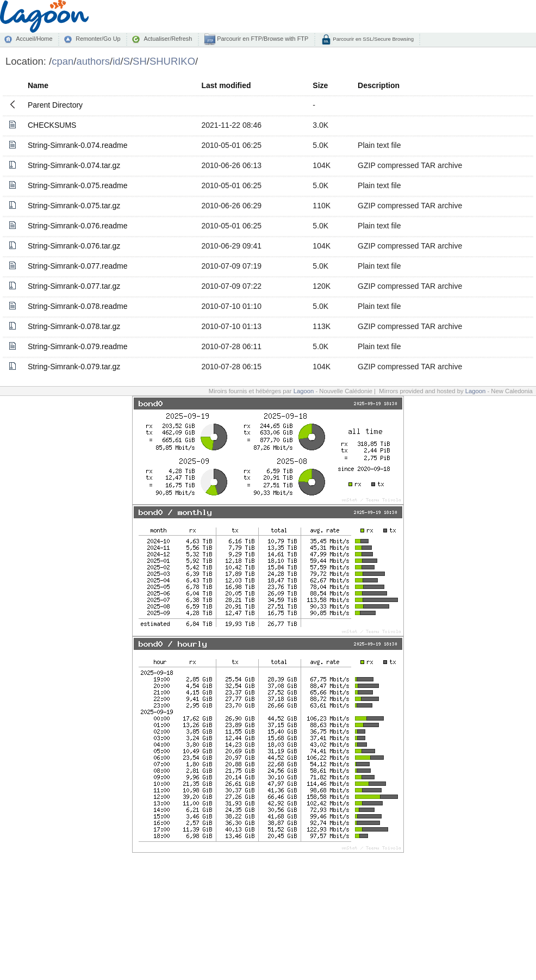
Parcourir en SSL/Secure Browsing (373, 39)
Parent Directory (55, 105)
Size (320, 85)
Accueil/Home (34, 39)
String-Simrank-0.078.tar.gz (74, 326)
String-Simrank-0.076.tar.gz (74, 246)
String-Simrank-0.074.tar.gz (74, 165)
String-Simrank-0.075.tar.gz (74, 206)
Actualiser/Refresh (168, 39)
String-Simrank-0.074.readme (78, 145)
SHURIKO (172, 61)
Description (379, 85)
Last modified (226, 85)
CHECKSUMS (52, 125)
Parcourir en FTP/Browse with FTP (262, 39)
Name (38, 85)
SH (140, 61)
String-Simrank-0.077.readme (78, 266)
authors (93, 61)
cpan (63, 61)
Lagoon (304, 391)
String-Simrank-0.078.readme (78, 306)
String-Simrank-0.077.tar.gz (74, 286)
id (116, 61)
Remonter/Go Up (98, 39)
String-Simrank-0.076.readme (78, 226)
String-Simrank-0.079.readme (78, 346)
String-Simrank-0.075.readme (78, 185)
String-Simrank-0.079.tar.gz (74, 367)
